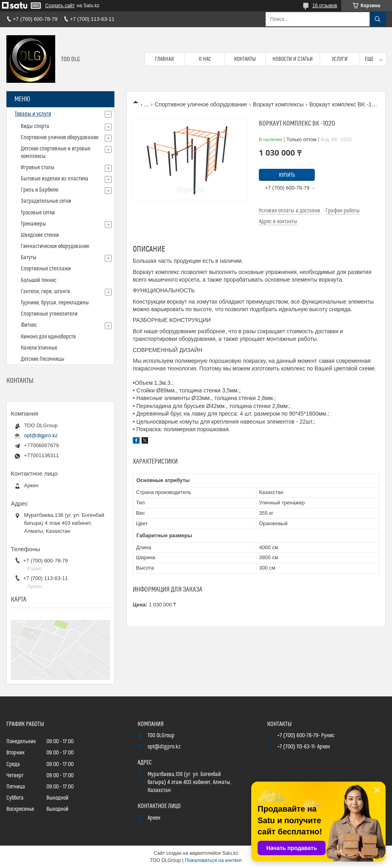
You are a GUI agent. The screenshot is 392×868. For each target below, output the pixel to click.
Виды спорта (35, 126)
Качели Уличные (39, 348)
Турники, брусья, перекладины (55, 303)
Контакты (245, 59)
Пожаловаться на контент (213, 860)
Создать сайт (60, 6)
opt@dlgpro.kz (41, 435)
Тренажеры (33, 224)
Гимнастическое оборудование (55, 246)
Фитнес (29, 325)
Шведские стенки (40, 235)
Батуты (29, 258)
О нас (205, 59)
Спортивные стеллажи (46, 269)
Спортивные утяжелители (49, 314)
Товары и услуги (33, 114)
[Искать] (378, 19)
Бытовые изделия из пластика (55, 179)
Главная (164, 59)
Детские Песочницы (43, 359)
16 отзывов (325, 6)
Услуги (340, 59)
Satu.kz (230, 853)
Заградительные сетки (46, 201)
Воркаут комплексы (278, 104)
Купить (287, 175)
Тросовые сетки (38, 213)
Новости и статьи (293, 59)
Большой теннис (39, 280)
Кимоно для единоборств (48, 337)
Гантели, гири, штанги (45, 292)
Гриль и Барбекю (40, 190)
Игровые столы (38, 168)
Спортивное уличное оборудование (201, 104)
